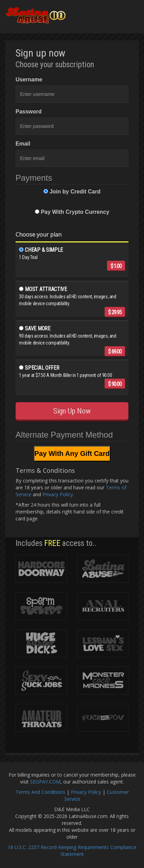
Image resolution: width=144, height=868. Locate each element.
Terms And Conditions (40, 792)
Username (29, 79)
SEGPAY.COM (45, 782)
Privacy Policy (58, 494)
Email (23, 144)
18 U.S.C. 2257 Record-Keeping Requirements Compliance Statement (72, 851)
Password (29, 112)
